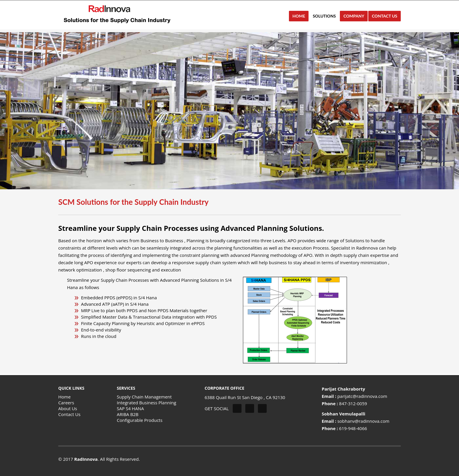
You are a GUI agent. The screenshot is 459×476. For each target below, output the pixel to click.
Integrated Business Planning (147, 403)
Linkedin (262, 408)
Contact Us (69, 414)
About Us (68, 408)
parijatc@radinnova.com (362, 396)
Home (64, 397)
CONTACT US (385, 16)
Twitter (237, 408)
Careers (66, 403)
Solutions (322, 16)
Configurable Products (140, 420)
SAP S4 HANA (130, 408)
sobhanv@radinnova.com (363, 421)
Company (352, 17)
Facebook (250, 408)
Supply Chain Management (144, 397)
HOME (299, 16)
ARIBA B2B (128, 414)
